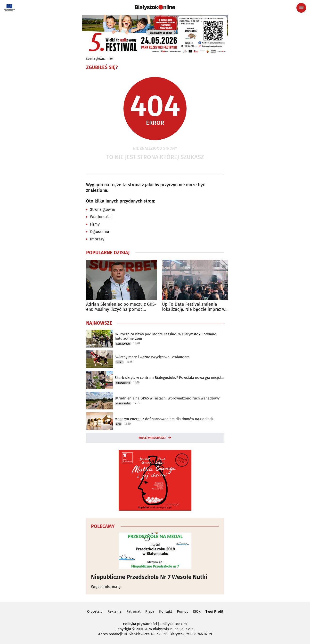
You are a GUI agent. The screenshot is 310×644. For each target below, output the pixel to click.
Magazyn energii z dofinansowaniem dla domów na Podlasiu (165, 419)
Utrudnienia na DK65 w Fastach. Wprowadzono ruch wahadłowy (167, 398)
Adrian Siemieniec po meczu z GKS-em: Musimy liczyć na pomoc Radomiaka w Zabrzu (121, 307)
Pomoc (183, 611)
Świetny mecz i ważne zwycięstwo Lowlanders (152, 357)
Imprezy (97, 239)
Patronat (133, 611)
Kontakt (166, 611)
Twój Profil (214, 611)
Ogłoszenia (100, 232)
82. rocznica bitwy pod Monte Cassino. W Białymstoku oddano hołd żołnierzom (166, 336)
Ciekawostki (123, 383)
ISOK (197, 611)
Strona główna (96, 59)
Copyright (123, 629)
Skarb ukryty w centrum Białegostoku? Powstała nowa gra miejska (169, 378)
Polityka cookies (174, 624)
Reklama (114, 611)
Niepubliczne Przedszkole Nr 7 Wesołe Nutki (149, 577)
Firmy (95, 224)
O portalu (95, 611)
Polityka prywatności (140, 624)
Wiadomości (101, 217)
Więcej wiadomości (152, 438)
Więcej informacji (106, 587)
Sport (119, 362)
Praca (150, 611)
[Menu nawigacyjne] (301, 8)
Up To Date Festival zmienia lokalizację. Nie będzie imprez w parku (194, 307)
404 (111, 59)
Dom (118, 424)
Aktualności (123, 344)
